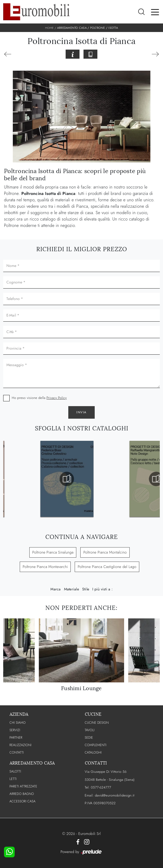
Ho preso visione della (39, 398)
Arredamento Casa (72, 28)
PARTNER (16, 738)
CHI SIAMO (18, 723)
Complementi (96, 745)
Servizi (15, 730)
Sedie (89, 738)
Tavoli (90, 730)
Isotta (113, 28)
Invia (81, 412)
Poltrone (98, 28)
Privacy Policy (57, 398)
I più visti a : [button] (102, 589)
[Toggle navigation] (155, 12)
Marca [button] (55, 589)
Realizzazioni (21, 745)
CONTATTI (17, 753)
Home (49, 28)
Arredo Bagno (22, 794)
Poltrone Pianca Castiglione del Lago (107, 567)
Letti (13, 779)
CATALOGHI (93, 753)
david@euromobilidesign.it (114, 795)
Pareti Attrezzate (23, 786)
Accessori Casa (23, 801)
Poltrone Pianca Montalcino (105, 552)
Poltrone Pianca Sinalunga (53, 552)
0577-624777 (101, 787)
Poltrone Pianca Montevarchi (45, 567)
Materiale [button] (71, 589)
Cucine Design (97, 723)
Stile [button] (86, 589)
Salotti (15, 771)
